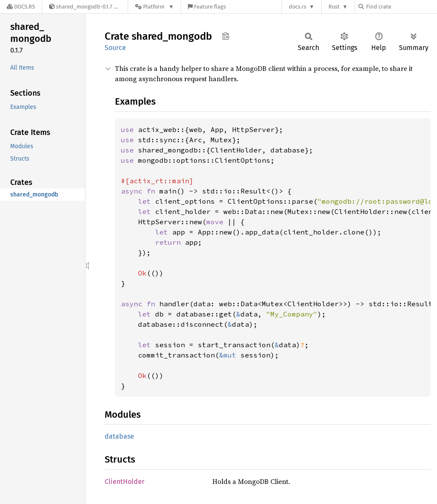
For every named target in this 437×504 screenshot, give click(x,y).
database (119, 436)
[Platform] (154, 7)
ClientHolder (125, 482)
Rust (334, 7)
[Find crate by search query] (401, 7)
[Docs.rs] (21, 7)
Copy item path (226, 36)
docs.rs (298, 7)
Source (115, 48)
